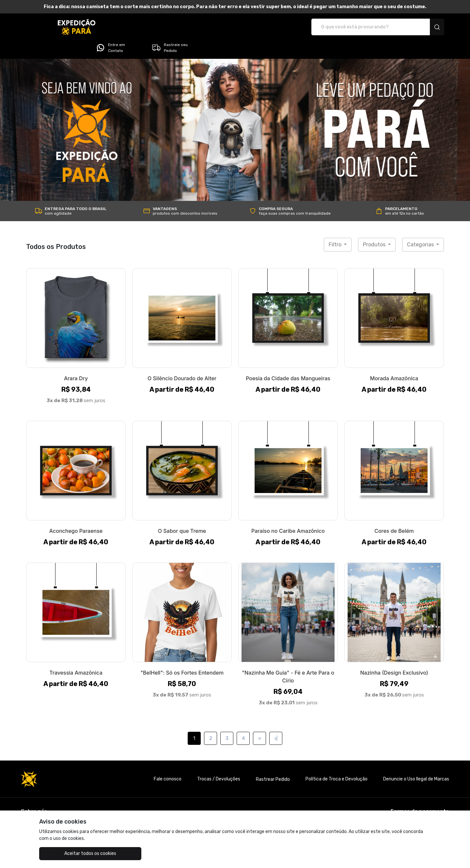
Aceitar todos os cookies (72, 853)
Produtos (375, 226)
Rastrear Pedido (273, 761)
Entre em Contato (360, 27)
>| (276, 720)
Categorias (421, 226)
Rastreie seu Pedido (419, 27)
